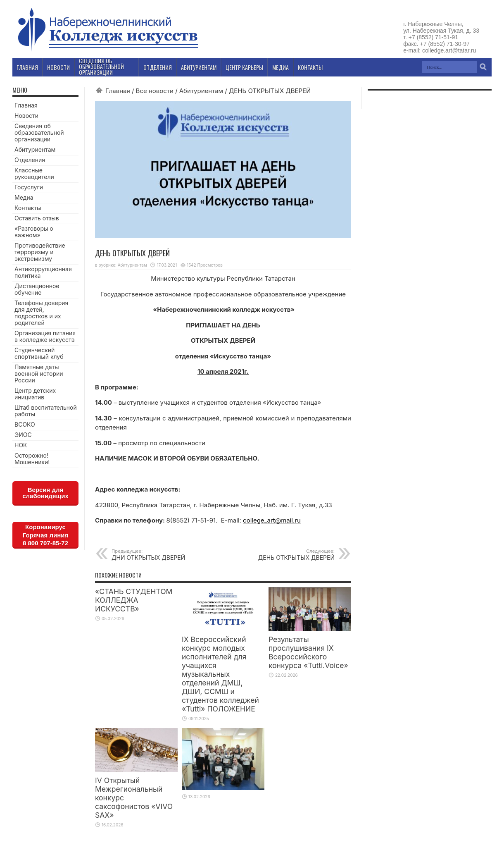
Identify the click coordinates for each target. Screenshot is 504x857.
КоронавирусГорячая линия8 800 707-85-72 (45, 535)
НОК (21, 445)
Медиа (24, 197)
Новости (26, 116)
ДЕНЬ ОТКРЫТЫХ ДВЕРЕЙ (284, 555)
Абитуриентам (201, 91)
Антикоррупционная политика (43, 272)
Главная (118, 91)
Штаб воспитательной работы (46, 411)
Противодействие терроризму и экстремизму (40, 252)
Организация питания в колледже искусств (45, 336)
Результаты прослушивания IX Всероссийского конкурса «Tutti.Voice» (308, 652)
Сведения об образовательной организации (39, 132)
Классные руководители (34, 173)
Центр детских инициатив (35, 394)
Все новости (155, 91)
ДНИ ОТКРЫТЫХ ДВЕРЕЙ (162, 555)
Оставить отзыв (37, 218)
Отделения (30, 160)
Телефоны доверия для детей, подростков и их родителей (41, 313)
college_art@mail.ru (272, 520)
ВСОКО (25, 424)
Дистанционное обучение (37, 289)
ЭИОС (23, 435)
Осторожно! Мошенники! (32, 459)
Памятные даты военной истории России (39, 374)
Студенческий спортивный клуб (39, 353)
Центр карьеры (244, 67)
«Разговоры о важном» (34, 232)
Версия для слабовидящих (45, 493)
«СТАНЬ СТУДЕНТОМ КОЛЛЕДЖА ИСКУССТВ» (134, 600)
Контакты (28, 208)
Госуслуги (29, 187)
